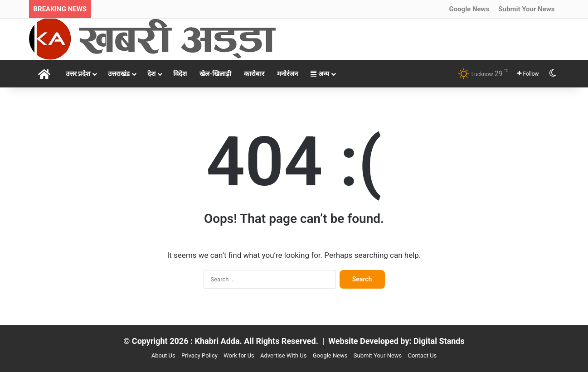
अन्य (320, 74)
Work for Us (239, 355)
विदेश (180, 74)
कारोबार (254, 74)
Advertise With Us (283, 355)
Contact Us (423, 355)
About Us (163, 355)
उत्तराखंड (119, 74)
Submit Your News (526, 9)
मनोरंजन (287, 74)
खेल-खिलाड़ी (215, 74)
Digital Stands (439, 341)
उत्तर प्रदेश (78, 74)
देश (151, 74)
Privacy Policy (199, 355)
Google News (469, 9)
